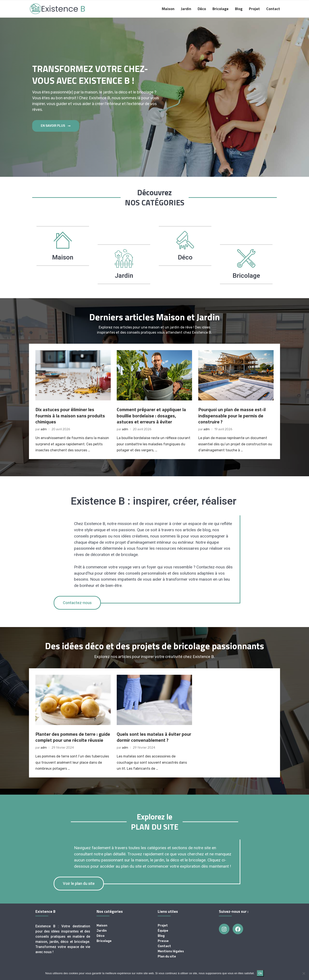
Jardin (186, 9)
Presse (163, 941)
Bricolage (220, 9)
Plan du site (167, 957)
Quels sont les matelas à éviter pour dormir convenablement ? (154, 737)
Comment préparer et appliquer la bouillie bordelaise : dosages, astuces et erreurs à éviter (151, 416)
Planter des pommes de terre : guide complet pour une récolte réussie (73, 737)
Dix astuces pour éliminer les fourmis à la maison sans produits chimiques (70, 416)
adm (44, 429)
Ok (260, 973)
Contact (273, 9)
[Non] (304, 973)
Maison (168, 9)
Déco (202, 9)
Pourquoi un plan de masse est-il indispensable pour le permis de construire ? (232, 416)
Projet (254, 9)
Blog (239, 9)
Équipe (163, 931)
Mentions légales (171, 951)
